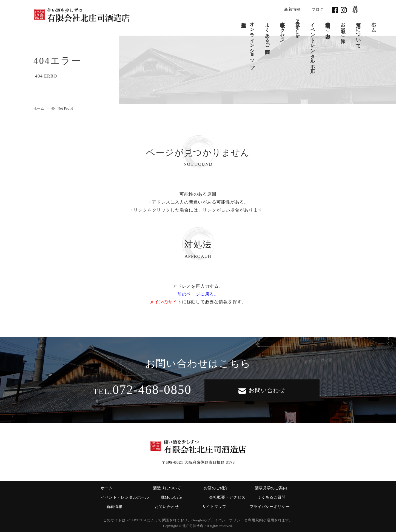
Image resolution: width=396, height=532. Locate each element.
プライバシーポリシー (270, 507)
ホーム (374, 25)
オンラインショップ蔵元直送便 (248, 43)
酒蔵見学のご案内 (328, 25)
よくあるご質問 (267, 32)
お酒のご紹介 (343, 27)
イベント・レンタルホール (313, 46)
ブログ (318, 9)
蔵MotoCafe (298, 28)
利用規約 (256, 520)
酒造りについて (358, 32)
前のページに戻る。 (198, 294)
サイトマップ (214, 507)
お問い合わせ (262, 390)
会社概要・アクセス (283, 30)
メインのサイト (166, 302)
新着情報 (292, 9)
